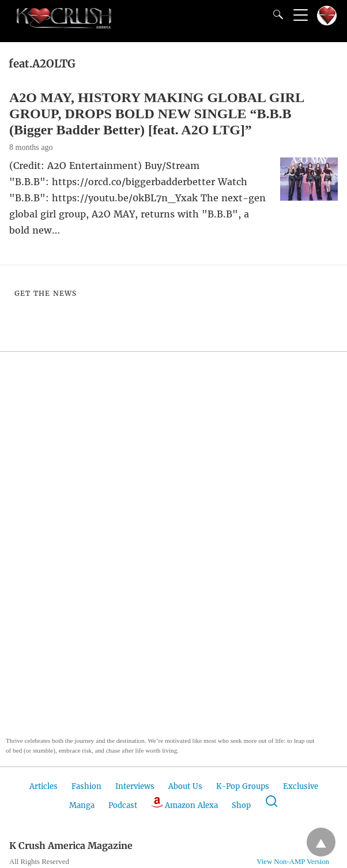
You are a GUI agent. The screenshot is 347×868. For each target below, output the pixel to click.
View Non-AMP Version (293, 862)
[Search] (276, 14)
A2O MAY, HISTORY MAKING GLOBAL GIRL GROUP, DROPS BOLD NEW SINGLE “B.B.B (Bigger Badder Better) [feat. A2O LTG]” (156, 114)
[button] (63, 559)
